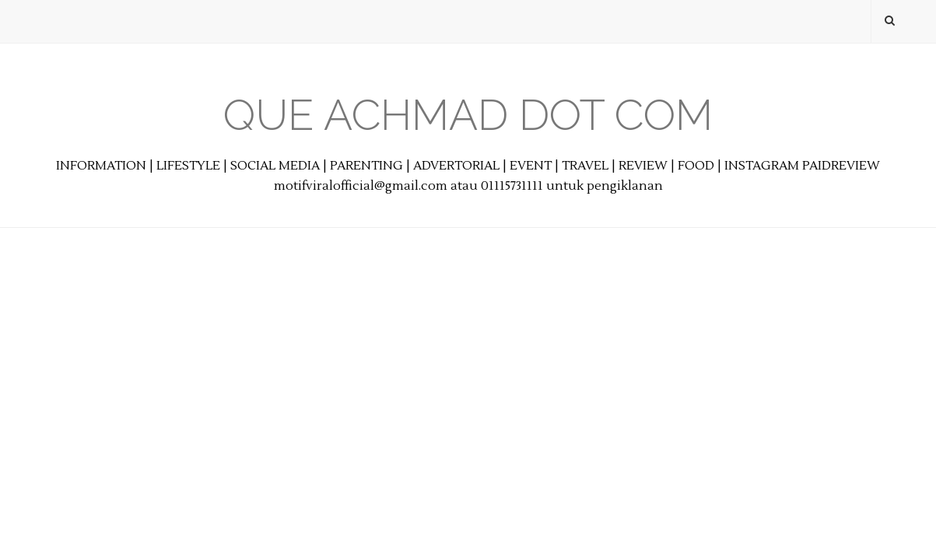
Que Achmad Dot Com (468, 115)
